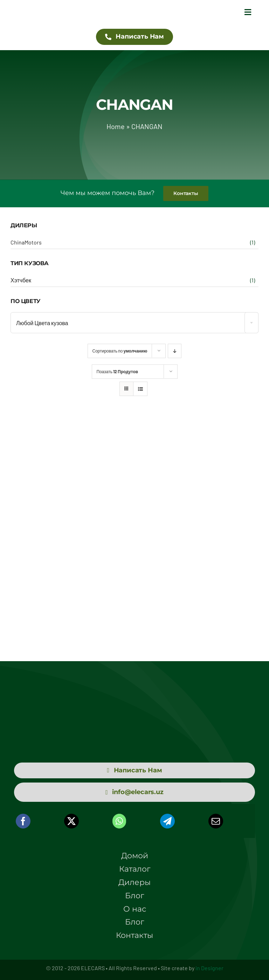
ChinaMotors (26, 242)
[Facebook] (23, 821)
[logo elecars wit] (134, 700)
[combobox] (134, 323)
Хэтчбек (21, 280)
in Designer (209, 968)
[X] (71, 821)
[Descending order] (175, 351)
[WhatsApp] (119, 821)
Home (116, 126)
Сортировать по (120, 351)
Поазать (118, 371)
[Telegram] (167, 821)
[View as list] (140, 389)
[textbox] (134, 323)
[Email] (216, 821)
